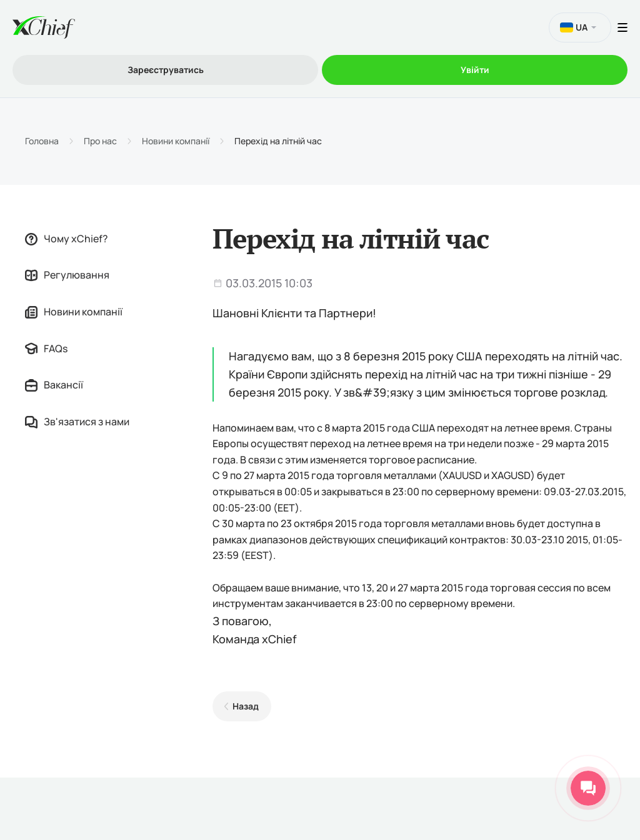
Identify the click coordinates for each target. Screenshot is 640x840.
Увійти (475, 70)
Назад (246, 706)
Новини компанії (176, 141)
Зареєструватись (166, 70)
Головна (42, 141)
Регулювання (67, 275)
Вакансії (54, 385)
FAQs (46, 348)
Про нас (100, 141)
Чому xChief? (67, 239)
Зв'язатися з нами (77, 422)
